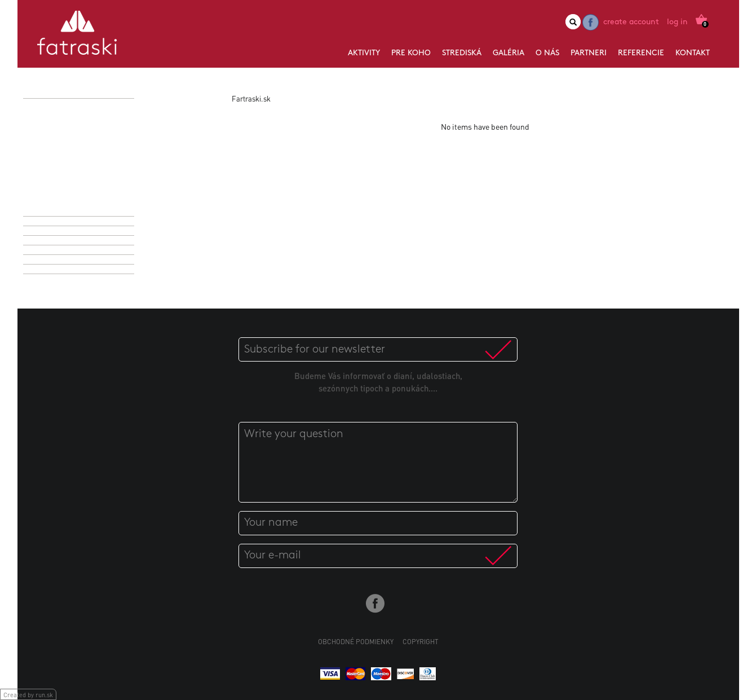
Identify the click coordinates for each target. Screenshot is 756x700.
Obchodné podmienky (356, 642)
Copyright (421, 642)
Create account (631, 22)
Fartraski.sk (251, 98)
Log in (677, 22)
